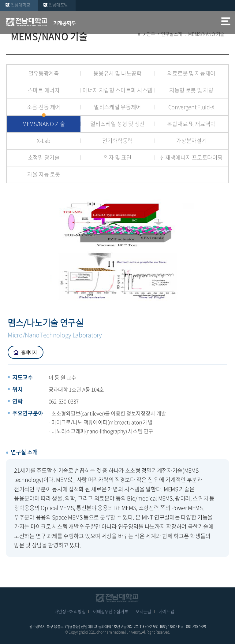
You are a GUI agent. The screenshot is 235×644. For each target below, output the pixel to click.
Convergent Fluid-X (192, 107)
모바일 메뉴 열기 (226, 22)
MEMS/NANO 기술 (44, 124)
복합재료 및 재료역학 (191, 124)
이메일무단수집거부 (110, 611)
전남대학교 (21, 5)
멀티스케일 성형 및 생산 (117, 124)
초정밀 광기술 (44, 157)
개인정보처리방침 (70, 611)
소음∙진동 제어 (44, 107)
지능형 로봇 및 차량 (191, 90)
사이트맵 (167, 611)
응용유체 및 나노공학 (117, 73)
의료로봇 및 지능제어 (191, 73)
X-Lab (44, 141)
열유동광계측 (44, 73)
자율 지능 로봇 (44, 174)
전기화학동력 (117, 141)
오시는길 (143, 611)
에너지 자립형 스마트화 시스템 (117, 90)
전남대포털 (58, 5)
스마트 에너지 (44, 90)
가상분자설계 (191, 141)
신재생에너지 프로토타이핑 (191, 157)
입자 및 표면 (118, 157)
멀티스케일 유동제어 (117, 107)
